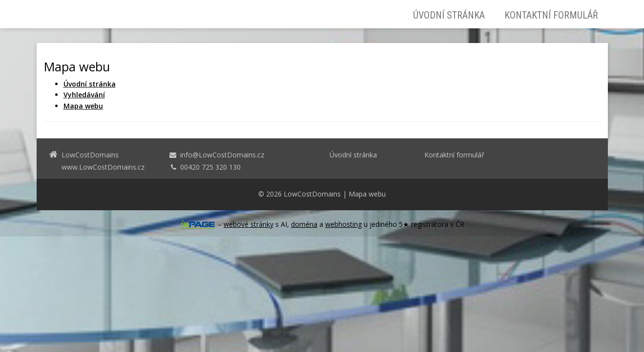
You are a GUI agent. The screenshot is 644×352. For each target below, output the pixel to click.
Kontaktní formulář (551, 15)
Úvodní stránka (449, 15)
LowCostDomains (312, 194)
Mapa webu (367, 194)
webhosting (343, 224)
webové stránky (249, 224)
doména (304, 224)
